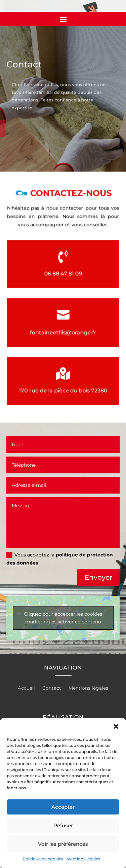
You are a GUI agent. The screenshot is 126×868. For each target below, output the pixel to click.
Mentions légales (83, 859)
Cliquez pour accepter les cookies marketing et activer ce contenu (63, 618)
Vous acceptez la (60, 559)
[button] (116, 726)
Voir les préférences (63, 844)
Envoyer (98, 577)
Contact (52, 688)
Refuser (63, 825)
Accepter (63, 807)
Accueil (26, 688)
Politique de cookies (43, 859)
